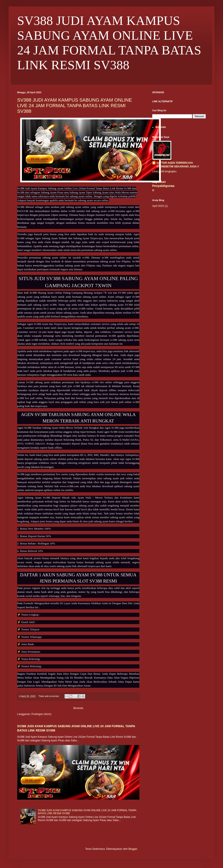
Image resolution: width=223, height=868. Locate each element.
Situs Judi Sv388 (27, 293)
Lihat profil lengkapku (164, 171)
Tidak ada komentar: (49, 696)
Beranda (78, 708)
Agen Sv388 (24, 428)
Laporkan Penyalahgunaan (163, 186)
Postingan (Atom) (41, 714)
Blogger (133, 849)
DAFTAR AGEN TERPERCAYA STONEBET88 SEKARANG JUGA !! (178, 165)
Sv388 (21, 188)
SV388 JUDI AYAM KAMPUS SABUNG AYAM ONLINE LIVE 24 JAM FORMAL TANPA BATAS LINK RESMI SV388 (75, 106)
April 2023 (158, 206)
